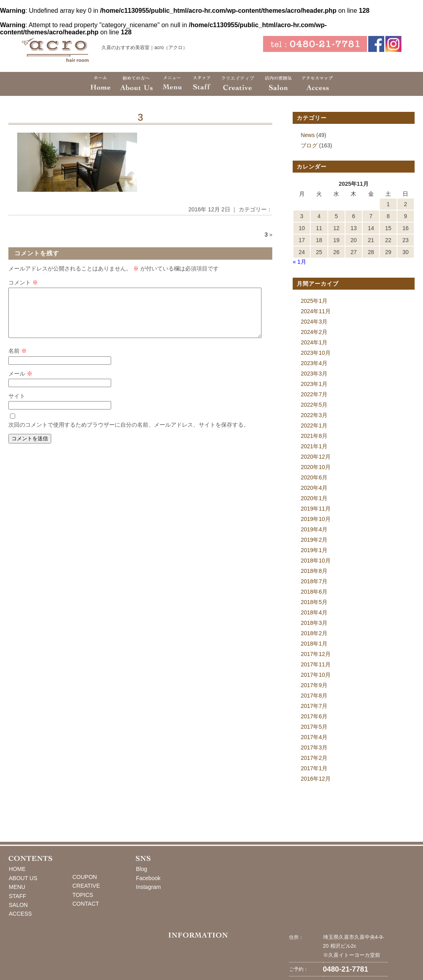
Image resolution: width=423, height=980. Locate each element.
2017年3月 (314, 747)
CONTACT (86, 904)
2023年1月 (314, 384)
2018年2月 (314, 633)
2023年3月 (314, 374)
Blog (142, 869)
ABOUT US (23, 878)
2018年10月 (316, 561)
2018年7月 (314, 581)
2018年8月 (314, 571)
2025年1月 (314, 301)
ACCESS (20, 914)
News (308, 135)
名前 (18, 360)
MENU (17, 887)
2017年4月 (314, 737)
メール (20, 383)
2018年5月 (314, 602)
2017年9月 (314, 685)
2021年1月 (314, 446)
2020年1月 (314, 498)
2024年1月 (314, 342)
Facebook (148, 878)
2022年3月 (314, 415)
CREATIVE (86, 886)
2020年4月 (314, 488)
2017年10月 (316, 675)
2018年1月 (314, 644)
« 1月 (299, 262)
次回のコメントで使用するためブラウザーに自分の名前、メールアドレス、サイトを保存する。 (129, 434)
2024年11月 (316, 311)
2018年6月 (314, 592)
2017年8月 (314, 696)
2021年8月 (314, 436)
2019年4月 (314, 529)
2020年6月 (314, 477)
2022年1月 (314, 425)
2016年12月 (316, 779)
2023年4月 (314, 363)
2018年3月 (314, 623)
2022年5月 (314, 405)
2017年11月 (316, 664)
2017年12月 (316, 654)
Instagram (148, 887)
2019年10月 (316, 519)
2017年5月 (314, 727)
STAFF (17, 896)
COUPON (85, 877)
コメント (23, 282)
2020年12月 (316, 457)
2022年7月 (314, 394)
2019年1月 (314, 550)
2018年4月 (314, 612)
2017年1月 (314, 768)
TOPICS (83, 895)
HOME (17, 869)
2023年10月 (316, 353)
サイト (17, 406)
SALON (18, 905)
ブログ (309, 145)
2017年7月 (314, 706)
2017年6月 (314, 716)
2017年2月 (314, 758)
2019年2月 (314, 540)
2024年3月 (314, 322)
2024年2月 (314, 332)
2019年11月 (316, 509)
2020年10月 (316, 467)
